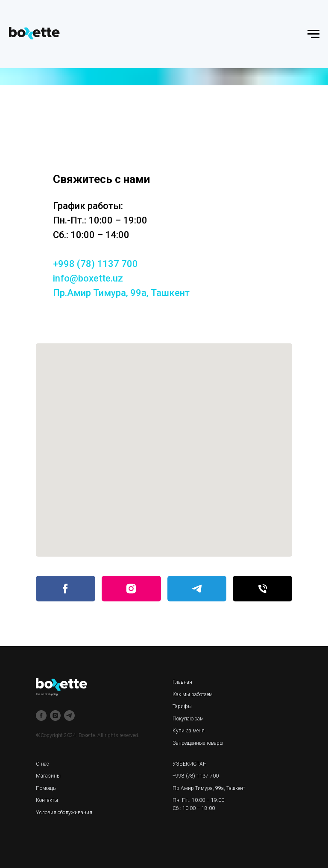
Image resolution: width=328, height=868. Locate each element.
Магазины (48, 776)
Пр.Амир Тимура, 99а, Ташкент (121, 293)
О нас (42, 764)
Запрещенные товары (198, 743)
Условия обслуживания (64, 813)
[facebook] (41, 716)
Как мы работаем (193, 694)
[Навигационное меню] (313, 34)
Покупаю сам (188, 719)
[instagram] (55, 716)
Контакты (47, 800)
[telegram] (69, 716)
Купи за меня (189, 731)
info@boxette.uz (88, 278)
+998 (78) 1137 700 (95, 264)
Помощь (46, 788)
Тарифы (182, 706)
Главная (182, 682)
